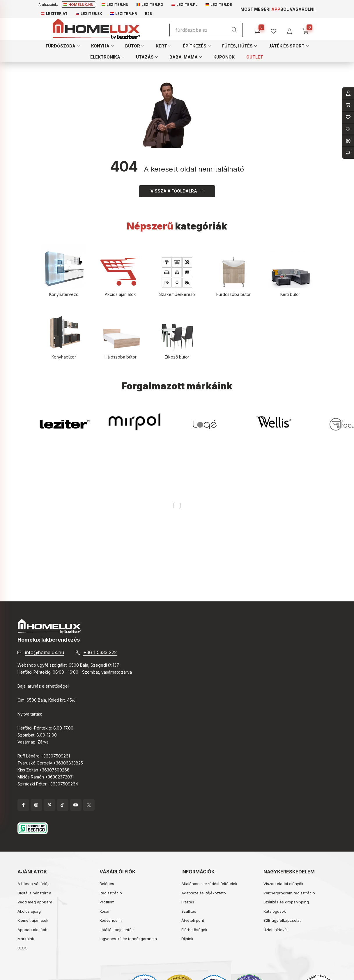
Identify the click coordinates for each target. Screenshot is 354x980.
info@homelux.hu (45, 652)
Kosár (105, 911)
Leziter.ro (150, 5)
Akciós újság (29, 911)
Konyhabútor (64, 357)
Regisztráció (111, 893)
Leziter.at (54, 14)
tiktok (63, 805)
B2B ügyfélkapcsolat (282, 920)
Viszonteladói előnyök (283, 884)
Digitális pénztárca (34, 893)
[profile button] (276, 29)
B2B (148, 14)
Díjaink (187, 939)
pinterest (49, 805)
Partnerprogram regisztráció (289, 893)
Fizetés (188, 902)
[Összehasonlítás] (260, 29)
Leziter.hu (115, 5)
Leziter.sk (89, 14)
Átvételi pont (193, 920)
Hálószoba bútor (121, 357)
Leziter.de (219, 5)
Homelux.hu (78, 5)
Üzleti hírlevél (276, 930)
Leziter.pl (184, 5)
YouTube (76, 805)
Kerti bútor (290, 294)
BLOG (23, 948)
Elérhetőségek (194, 930)
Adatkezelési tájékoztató (204, 893)
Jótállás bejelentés (117, 930)
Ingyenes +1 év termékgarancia (128, 939)
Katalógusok (275, 911)
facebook (23, 805)
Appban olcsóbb (32, 930)
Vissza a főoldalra (174, 191)
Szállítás (189, 911)
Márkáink (26, 939)
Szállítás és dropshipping (286, 902)
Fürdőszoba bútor (233, 294)
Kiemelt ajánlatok (33, 920)
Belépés (107, 884)
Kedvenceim (111, 920)
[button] (63, 46)
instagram (36, 805)
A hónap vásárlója (34, 884)
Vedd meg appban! (35, 902)
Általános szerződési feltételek (209, 884)
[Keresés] (234, 30)
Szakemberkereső (177, 294)
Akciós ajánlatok (120, 294)
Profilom (107, 902)
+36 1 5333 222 (100, 652)
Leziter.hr (124, 14)
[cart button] (308, 29)
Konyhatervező (64, 294)
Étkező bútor (177, 357)
